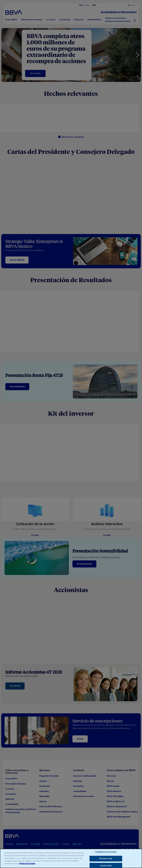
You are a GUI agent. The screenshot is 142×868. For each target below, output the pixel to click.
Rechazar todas (106, 859)
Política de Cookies (27, 864)
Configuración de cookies (106, 852)
